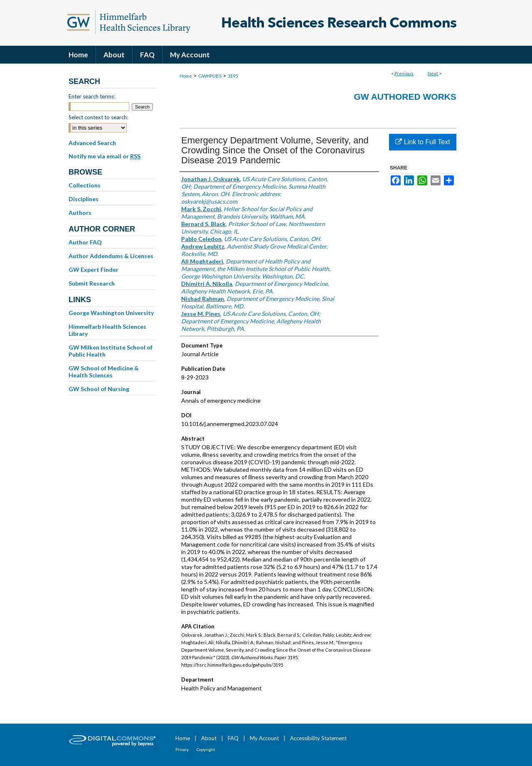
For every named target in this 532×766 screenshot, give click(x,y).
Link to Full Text (422, 142)
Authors (80, 213)
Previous (404, 73)
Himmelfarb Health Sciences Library (107, 330)
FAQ (233, 738)
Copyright (206, 749)
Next (433, 73)
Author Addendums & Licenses (111, 256)
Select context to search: (98, 117)
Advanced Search (92, 143)
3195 (233, 76)
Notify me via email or (105, 156)
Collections (85, 185)
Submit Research (92, 283)
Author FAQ (85, 242)
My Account (264, 738)
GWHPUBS (210, 76)
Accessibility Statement (318, 738)
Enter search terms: (92, 96)
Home (186, 76)
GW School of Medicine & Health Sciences (104, 372)
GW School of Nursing (99, 389)
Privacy (182, 749)
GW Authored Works (405, 97)
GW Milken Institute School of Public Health (111, 351)
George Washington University (111, 313)
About (209, 738)
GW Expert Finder (94, 270)
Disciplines (84, 199)
